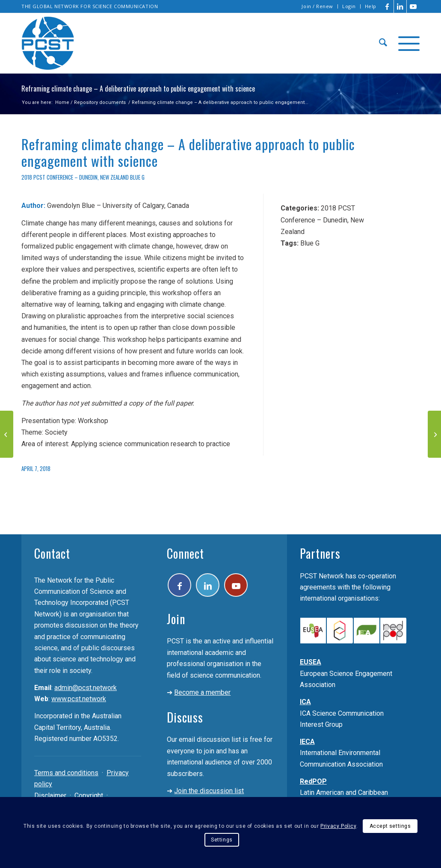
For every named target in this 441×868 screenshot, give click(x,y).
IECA (307, 742)
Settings (222, 840)
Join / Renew (317, 6)
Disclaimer (50, 795)
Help (371, 6)
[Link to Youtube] (413, 6)
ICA (305, 702)
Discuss (185, 717)
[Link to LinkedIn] (400, 6)
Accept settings (390, 826)
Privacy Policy (338, 826)
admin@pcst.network (86, 688)
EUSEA (311, 662)
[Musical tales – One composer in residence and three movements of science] (434, 434)
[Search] (383, 43)
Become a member (202, 692)
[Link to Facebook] (387, 6)
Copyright (89, 795)
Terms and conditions (66, 773)
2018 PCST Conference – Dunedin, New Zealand (75, 177)
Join (176, 619)
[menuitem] (318, 6)
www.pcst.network (79, 699)
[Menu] (406, 43)
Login (349, 6)
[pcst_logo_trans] (48, 43)
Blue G (137, 177)
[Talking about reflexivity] (7, 434)
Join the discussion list (209, 791)
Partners (320, 553)
